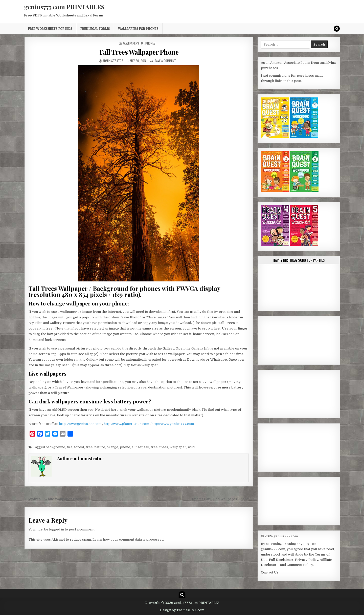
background (55, 447)
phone (125, 447)
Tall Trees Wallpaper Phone (139, 52)
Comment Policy (300, 565)
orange (112, 447)
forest (79, 447)
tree (154, 447)
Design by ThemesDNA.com (182, 610)
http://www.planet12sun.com (127, 424)
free (89, 447)
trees (164, 447)
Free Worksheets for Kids (50, 29)
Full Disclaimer (281, 560)
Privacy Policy (307, 560)
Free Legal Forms (95, 29)
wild (191, 447)
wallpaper (178, 447)
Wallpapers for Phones (138, 29)
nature (100, 447)
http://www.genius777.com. (173, 424)
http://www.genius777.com (81, 424)
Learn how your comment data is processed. (128, 539)
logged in (56, 529)
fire (70, 447)
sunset (137, 447)
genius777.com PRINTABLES (64, 7)
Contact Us (270, 572)
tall (147, 447)
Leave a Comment (165, 61)
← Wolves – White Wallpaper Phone (54, 499)
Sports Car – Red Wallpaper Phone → (222, 499)
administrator (113, 61)
